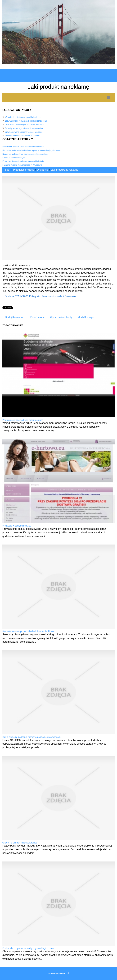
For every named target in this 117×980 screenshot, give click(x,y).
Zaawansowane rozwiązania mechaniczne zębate (26, 121)
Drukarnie (42, 170)
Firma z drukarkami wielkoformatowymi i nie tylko (23, 161)
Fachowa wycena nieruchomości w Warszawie (22, 165)
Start (8, 170)
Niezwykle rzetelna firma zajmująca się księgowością (25, 154)
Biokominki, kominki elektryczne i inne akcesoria (23, 147)
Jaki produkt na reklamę (64, 170)
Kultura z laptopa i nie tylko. (14, 158)
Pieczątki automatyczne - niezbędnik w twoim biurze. (29, 631)
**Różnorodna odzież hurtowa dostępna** (23, 136)
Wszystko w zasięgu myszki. (17, 526)
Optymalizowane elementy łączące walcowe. (24, 132)
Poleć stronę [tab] (38, 317)
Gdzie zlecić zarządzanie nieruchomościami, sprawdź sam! (32, 737)
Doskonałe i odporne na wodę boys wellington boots (28, 948)
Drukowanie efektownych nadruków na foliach (24, 125)
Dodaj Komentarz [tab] (15, 317)
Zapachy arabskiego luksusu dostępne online (24, 128)
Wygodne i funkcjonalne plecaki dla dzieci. (23, 117)
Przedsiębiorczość (24, 170)
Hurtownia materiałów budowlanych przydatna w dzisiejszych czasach (32, 150)
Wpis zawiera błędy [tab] (61, 317)
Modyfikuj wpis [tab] (86, 317)
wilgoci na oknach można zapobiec (20, 843)
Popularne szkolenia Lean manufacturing (23, 420)
